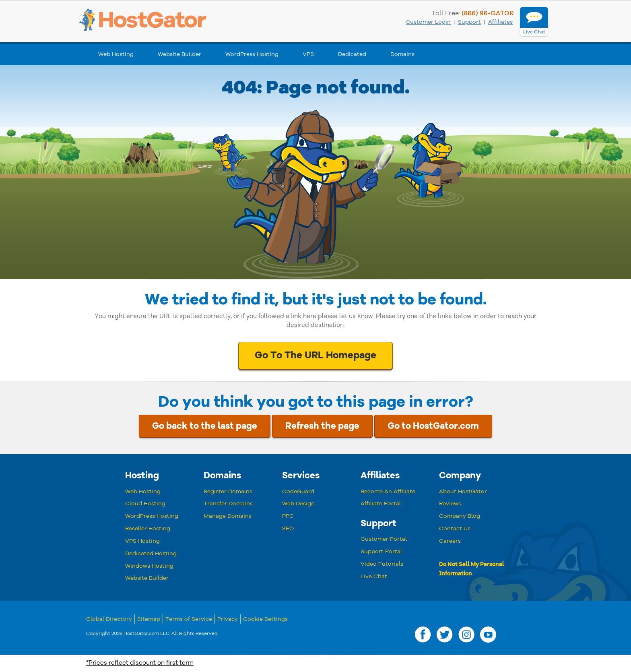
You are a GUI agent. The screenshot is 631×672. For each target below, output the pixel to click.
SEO (288, 528)
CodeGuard (298, 491)
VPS (308, 54)
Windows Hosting (149, 566)
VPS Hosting (142, 541)
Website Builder (179, 54)
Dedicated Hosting (151, 553)
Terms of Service (189, 619)
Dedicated (352, 54)
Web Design (298, 503)
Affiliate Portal (381, 503)
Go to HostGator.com (433, 426)
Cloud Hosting (145, 503)
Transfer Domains (228, 503)
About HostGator (463, 491)
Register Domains (228, 491)
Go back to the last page (205, 426)
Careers (450, 541)
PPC (288, 516)
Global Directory (109, 619)
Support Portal (381, 551)
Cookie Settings (265, 619)
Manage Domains (228, 516)
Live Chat (374, 576)
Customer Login (428, 22)
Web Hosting (116, 54)
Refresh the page (322, 426)
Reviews (450, 503)
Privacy (228, 619)
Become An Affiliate (388, 491)
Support (469, 22)
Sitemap (149, 619)
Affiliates (500, 22)
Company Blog (460, 516)
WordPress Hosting (252, 54)
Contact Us (455, 528)
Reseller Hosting (148, 528)
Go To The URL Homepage (315, 355)
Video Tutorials (382, 564)
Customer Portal (384, 539)
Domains (402, 54)
